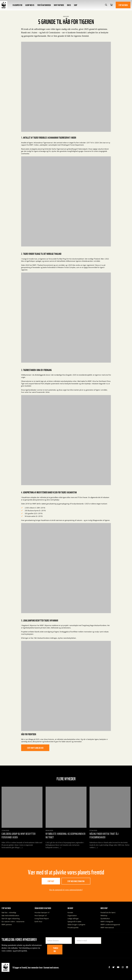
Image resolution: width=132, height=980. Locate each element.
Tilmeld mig (56, 949)
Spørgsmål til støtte (74, 921)
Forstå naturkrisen (44, 5)
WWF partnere (59, 5)
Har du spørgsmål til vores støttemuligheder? (66, 890)
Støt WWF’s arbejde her (35, 748)
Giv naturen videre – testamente (13, 921)
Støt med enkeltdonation (76, 881)
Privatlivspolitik (73, 927)
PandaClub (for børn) (108, 912)
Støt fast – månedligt (9, 912)
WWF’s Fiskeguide (107, 921)
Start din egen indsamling (11, 918)
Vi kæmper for (17, 5)
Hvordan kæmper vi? (42, 912)
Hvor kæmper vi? (41, 915)
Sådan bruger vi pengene (76, 924)
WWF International (107, 927)
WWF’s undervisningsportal (110, 924)
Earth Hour (38, 921)
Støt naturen (123, 5)
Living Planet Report (42, 918)
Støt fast (51, 881)
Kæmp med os (30, 5)
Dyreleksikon (105, 918)
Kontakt (70, 912)
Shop (76, 5)
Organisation (72, 915)
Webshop (104, 915)
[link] (109, 967)
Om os (69, 5)
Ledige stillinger (73, 918)
